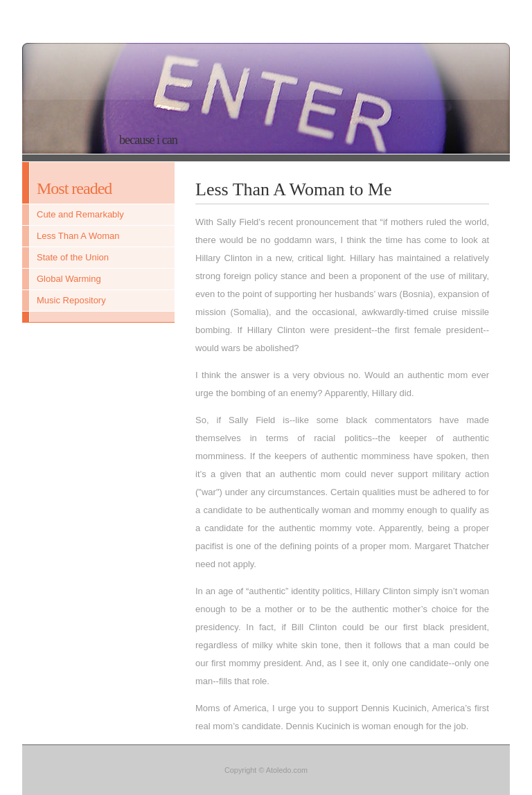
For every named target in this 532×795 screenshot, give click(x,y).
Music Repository (71, 300)
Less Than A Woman (78, 236)
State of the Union (73, 257)
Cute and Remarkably (80, 214)
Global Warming (69, 279)
